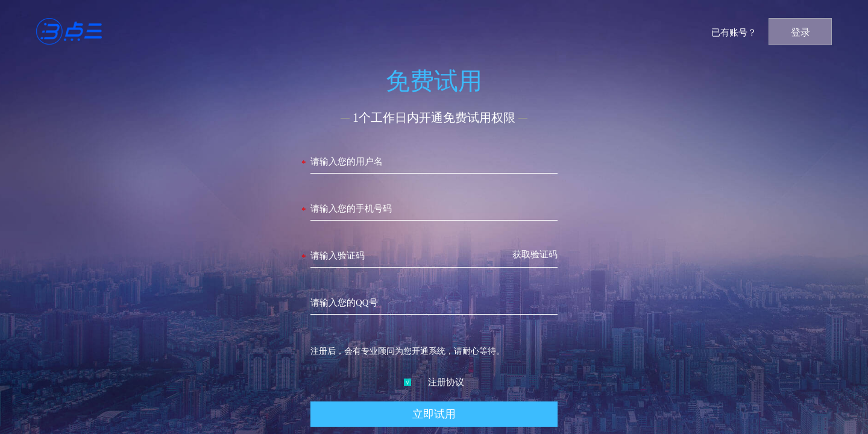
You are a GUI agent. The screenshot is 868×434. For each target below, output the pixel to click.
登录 (800, 32)
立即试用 (434, 414)
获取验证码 (535, 254)
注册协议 (434, 382)
